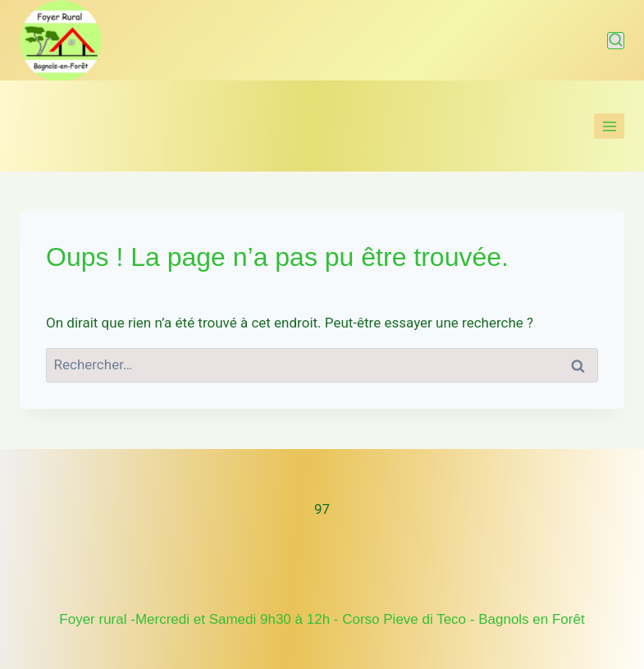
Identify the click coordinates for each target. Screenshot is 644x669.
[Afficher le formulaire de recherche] (616, 41)
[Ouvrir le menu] (609, 126)
